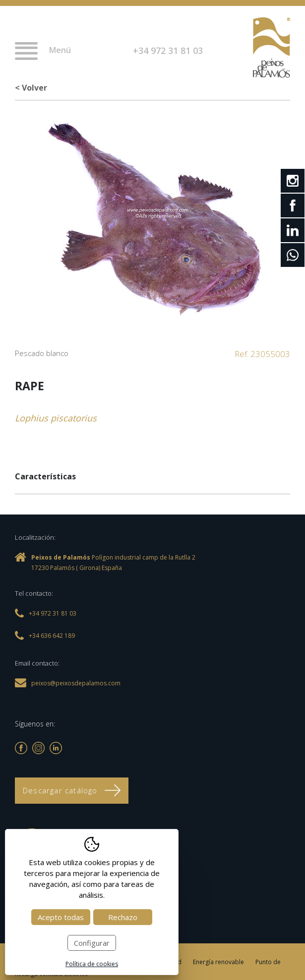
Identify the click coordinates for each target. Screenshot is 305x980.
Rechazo (123, 917)
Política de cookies (92, 964)
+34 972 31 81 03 (168, 51)
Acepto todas (61, 917)
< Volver (31, 88)
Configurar (92, 943)
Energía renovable (218, 962)
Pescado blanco (42, 353)
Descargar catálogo (72, 790)
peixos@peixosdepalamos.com (76, 683)
